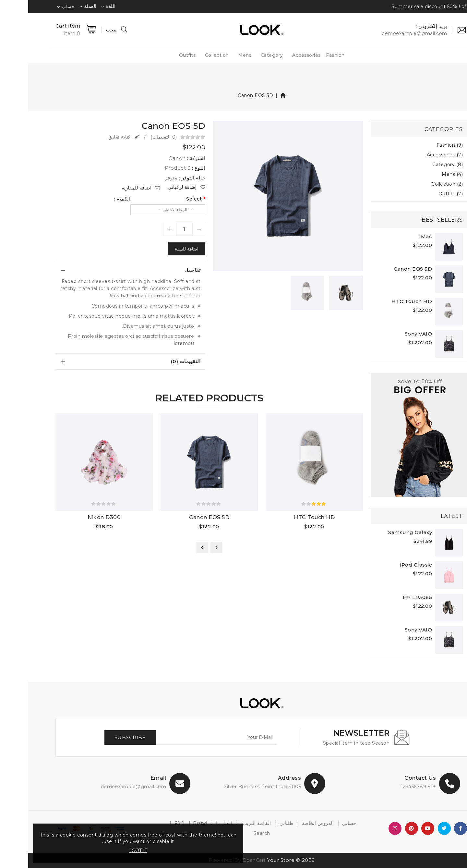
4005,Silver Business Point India (234, 787)
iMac (398, 236)
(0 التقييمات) (136, 137)
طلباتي (258, 823)
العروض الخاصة (290, 823)
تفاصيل (164, 270)
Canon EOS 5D (227, 95)
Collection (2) (419, 184)
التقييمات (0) (158, 361)
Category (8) (419, 165)
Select (166, 199)
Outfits (159, 55)
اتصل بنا (196, 823)
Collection (189, 55)
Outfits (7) (423, 194)
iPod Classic (388, 565)
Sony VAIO (390, 334)
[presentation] (188, 548)
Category (244, 55)
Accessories (278, 55)
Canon (149, 158)
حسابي (321, 823)
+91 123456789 (390, 787)
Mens (216, 55)
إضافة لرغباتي (158, 187)
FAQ (151, 823)
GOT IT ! (110, 850)
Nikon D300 (76, 517)
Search (234, 833)
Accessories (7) (417, 155)
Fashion (307, 55)
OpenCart (226, 860)
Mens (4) (424, 174)
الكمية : (94, 199)
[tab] (102, 270)
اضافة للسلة (158, 249)
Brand (172, 823)
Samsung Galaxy (382, 532)
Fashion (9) (422, 145)
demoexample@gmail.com (105, 787)
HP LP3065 (389, 597)
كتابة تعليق (96, 137)
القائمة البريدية (228, 823)
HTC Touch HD (383, 301)
